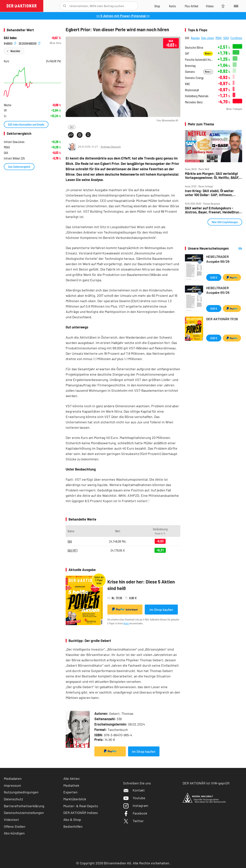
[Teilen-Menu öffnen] (71, 135)
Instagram (136, 805)
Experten (70, 792)
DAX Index (10, 38)
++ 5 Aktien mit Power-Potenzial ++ (123, 16)
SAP (187, 53)
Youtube (134, 798)
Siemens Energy (194, 78)
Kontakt (134, 790)
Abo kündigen (14, 833)
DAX (72, 127)
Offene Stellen (15, 826)
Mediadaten (13, 778)
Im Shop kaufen (161, 610)
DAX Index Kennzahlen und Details (26, 124)
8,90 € (214, 338)
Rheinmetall (192, 90)
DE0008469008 (29, 43)
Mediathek (71, 785)
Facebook (135, 813)
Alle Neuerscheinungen (236, 248)
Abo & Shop (72, 819)
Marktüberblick (75, 799)
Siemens (190, 72)
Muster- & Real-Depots (81, 806)
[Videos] (210, 6)
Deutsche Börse (194, 47)
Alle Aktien (72, 778)
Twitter (133, 821)
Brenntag (190, 66)
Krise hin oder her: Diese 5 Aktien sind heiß (141, 585)
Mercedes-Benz (194, 102)
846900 (10, 43)
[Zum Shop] (157, 6)
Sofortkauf (125, 609)
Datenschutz (13, 799)
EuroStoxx (236, 38)
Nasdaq (195, 38)
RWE (188, 84)
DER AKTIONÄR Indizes (81, 813)
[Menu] (235, 6)
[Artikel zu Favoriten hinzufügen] (88, 135)
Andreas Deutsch (111, 147)
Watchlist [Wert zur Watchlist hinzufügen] (15, 51)
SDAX (226, 38)
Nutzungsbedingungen (21, 792)
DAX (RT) (72, 550)
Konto (126, 623)
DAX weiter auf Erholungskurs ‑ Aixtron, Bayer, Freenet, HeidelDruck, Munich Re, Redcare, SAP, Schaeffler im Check (214, 210)
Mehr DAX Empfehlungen (225, 222)
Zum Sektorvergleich (19, 167)
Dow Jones (208, 38)
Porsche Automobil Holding (199, 60)
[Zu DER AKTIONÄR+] (191, 6)
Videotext (11, 819)
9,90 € (214, 277)
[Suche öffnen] (65, 6)
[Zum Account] (172, 6)
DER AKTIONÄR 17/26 (222, 319)
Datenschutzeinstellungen (24, 813)
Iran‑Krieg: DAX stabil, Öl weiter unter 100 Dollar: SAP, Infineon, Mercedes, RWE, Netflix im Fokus (210, 193)
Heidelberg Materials (197, 96)
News (208, 53)
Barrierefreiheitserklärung (24, 806)
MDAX (219, 38)
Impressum (12, 785)
